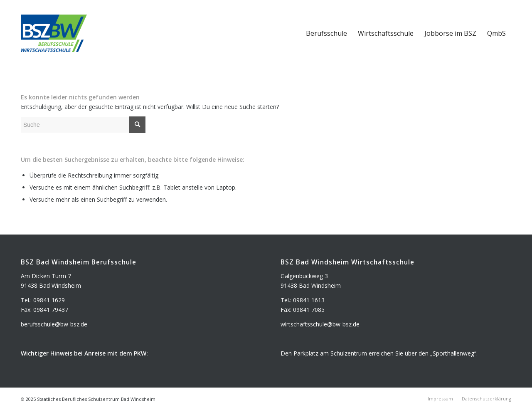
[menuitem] (326, 33)
